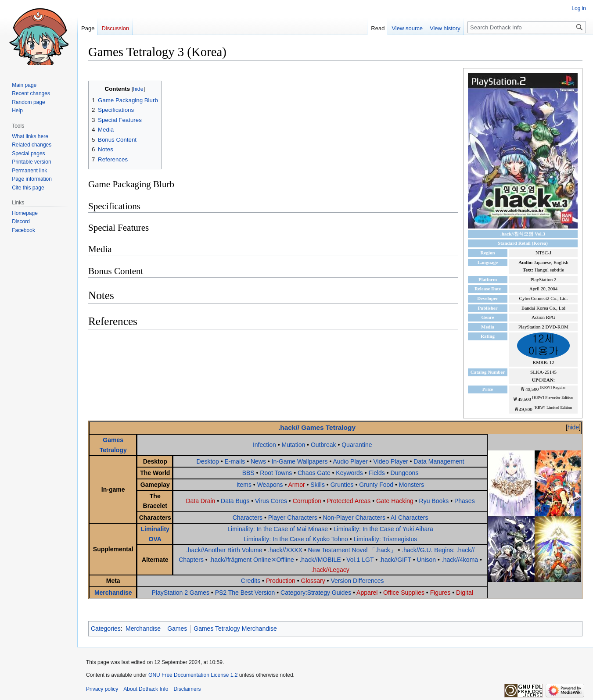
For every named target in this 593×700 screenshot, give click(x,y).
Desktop (208, 461)
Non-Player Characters (354, 518)
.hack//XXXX (285, 550)
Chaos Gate (314, 473)
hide (573, 427)
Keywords (349, 473)
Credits (251, 581)
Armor (296, 485)
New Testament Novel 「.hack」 (352, 550)
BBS (248, 473)
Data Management (439, 461)
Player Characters (293, 518)
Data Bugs (235, 501)
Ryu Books (434, 501)
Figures (440, 593)
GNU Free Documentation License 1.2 (193, 675)
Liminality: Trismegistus (385, 539)
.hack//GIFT (395, 560)
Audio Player (350, 461)
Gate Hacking (395, 501)
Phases (465, 501)
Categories (106, 629)
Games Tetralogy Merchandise (235, 629)
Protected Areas (349, 501)
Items (244, 485)
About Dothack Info (146, 689)
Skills (318, 485)
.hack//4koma (460, 560)
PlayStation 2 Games (180, 593)
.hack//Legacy (330, 570)
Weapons (270, 485)
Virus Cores (271, 501)
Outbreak (323, 445)
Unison (427, 560)
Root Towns (276, 473)
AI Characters (410, 518)
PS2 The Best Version (245, 593)
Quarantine (357, 445)
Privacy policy (102, 689)
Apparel (367, 593)
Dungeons (405, 473)
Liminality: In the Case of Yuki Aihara (383, 529)
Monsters (412, 485)
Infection (264, 445)
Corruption (307, 501)
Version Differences (357, 581)
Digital (465, 593)
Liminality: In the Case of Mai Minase (278, 529)
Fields (377, 473)
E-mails (235, 461)
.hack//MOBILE (320, 560)
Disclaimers (187, 689)
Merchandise (113, 593)
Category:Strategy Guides (316, 593)
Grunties (342, 485)
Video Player (391, 461)
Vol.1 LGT (360, 560)
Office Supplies (404, 593)
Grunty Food (376, 485)
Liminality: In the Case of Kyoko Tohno (296, 539)
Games (177, 629)
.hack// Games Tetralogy (317, 427)
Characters (248, 518)
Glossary (313, 581)
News (258, 461)
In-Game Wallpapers (300, 461)
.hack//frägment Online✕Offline (252, 560)
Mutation (294, 445)
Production (281, 581)
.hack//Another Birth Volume (224, 550)
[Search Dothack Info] (527, 27)
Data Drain (200, 501)
